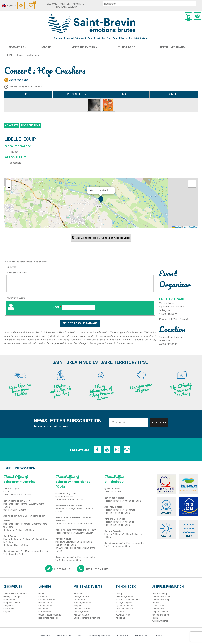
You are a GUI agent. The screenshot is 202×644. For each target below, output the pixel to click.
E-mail (57, 307)
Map (125, 94)
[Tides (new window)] (189, 530)
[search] (150, 4)
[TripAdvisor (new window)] (127, 449)
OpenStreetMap (190, 227)
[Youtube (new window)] (107, 449)
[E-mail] (79, 308)
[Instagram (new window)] (117, 449)
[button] (188, 16)
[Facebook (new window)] (97, 449)
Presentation (77, 94)
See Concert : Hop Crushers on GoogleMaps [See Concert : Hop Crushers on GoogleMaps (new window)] (103, 238)
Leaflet (177, 227)
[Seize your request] (80, 284)
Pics (28, 94)
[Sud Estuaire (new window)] (189, 484)
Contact (174, 94)
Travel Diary (34, 3)
